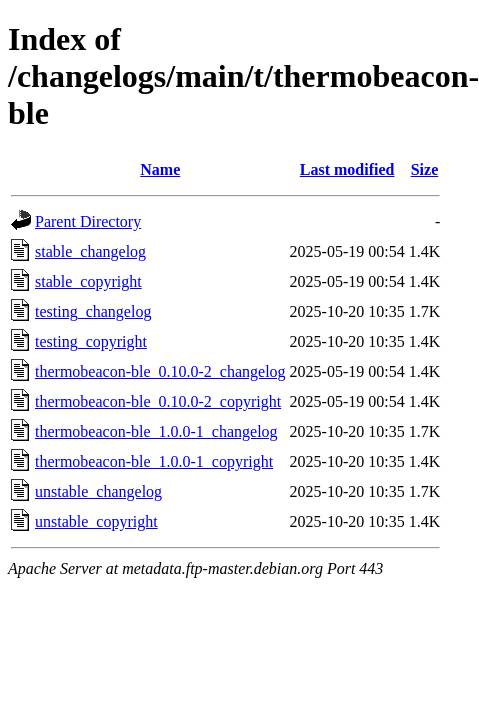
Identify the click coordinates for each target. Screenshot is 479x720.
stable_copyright (88, 281)
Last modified (347, 169)
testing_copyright (91, 341)
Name (160, 169)
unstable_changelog (98, 491)
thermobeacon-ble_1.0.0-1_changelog (156, 431)
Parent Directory (88, 221)
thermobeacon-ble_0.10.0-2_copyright (158, 401)
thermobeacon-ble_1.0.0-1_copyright (154, 461)
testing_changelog (93, 311)
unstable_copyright (96, 521)
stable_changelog (90, 251)
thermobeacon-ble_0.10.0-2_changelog (160, 371)
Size (425, 169)
